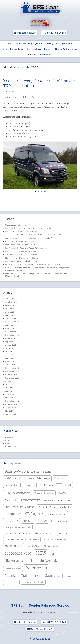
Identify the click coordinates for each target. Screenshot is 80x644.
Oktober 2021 (11, 302)
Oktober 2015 (11, 375)
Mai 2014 (9, 411)
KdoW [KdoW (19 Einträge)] (42, 521)
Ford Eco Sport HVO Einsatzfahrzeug (21, 251)
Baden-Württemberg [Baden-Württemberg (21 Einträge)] (22, 471)
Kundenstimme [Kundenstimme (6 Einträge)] (60, 521)
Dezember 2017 (12, 322)
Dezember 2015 (12, 368)
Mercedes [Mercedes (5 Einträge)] (64, 534)
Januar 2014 (11, 414)
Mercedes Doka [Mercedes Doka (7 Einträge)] (14, 546)
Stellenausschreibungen (15, 225)
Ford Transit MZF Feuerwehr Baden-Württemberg (26, 248)
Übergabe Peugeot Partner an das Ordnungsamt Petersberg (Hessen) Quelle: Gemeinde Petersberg (37, 269)
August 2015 (11, 381)
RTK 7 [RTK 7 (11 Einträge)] (37, 576)
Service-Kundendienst (13, 49)
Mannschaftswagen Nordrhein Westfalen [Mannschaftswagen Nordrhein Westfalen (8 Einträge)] (30, 534)
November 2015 (12, 371)
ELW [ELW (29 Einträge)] (62, 492)
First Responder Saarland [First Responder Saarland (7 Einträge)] (20, 507)
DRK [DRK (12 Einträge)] (68, 485)
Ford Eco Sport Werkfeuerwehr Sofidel (21, 231)
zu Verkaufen (11, 447)
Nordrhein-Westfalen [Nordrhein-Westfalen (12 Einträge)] (44, 561)
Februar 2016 (11, 361)
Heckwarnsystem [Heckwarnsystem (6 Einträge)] (57, 514)
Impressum (46, 55)
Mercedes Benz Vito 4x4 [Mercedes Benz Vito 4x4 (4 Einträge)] (55, 540)
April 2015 (10, 394)
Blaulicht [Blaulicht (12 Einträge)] (61, 478)
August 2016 (11, 345)
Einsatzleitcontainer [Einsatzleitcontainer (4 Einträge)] (44, 493)
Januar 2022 (11, 299)
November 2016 (12, 335)
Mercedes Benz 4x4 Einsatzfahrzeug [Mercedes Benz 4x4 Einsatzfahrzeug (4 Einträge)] (22, 540)
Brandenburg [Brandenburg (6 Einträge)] (12, 485)
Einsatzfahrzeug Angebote (29, 43)
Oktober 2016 (11, 338)
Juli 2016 (9, 348)
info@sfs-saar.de (25, 33)
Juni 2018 (10, 309)
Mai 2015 (9, 391)
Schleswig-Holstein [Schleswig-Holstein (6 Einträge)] (33, 582)
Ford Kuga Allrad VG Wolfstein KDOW (21, 261)
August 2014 (11, 408)
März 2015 (10, 398)
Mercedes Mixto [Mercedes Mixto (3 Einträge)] (33, 546)
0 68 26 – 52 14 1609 (40, 629)
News (8, 440)
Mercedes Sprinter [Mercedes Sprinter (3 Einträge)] (52, 546)
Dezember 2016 (12, 332)
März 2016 (10, 358)
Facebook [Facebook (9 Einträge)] (11, 500)
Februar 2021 (11, 305)
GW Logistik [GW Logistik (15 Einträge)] (34, 514)
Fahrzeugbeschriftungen (39, 49)
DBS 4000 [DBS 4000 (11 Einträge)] (46, 485)
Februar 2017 (11, 328)
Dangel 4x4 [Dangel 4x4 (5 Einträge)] (29, 485)
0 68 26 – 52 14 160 (54, 33)
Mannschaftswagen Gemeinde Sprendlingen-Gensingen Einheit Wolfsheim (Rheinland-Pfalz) (37, 275)
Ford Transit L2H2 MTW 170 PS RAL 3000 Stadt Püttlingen (30, 228)
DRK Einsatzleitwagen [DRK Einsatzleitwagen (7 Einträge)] (18, 493)
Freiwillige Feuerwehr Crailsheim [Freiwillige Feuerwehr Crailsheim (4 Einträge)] (55, 507)
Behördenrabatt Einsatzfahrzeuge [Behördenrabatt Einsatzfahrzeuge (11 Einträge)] (27, 478)
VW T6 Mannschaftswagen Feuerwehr (21, 255)
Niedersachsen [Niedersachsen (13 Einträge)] (15, 561)
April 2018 (10, 312)
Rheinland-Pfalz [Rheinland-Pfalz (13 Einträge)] (17, 576)
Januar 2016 (11, 365)
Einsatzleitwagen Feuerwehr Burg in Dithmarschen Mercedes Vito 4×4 (34, 264)
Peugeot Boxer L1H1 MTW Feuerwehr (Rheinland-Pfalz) (29, 238)
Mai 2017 (9, 325)
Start (10, 43)
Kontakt (32, 55)
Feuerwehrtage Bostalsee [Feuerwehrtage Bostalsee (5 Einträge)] (57, 501)
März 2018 (10, 315)
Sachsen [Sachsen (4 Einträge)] (68, 576)
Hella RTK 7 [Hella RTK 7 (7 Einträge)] (12, 521)
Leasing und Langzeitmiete (59, 43)
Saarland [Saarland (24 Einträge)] (52, 575)
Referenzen (10, 97)
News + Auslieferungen (66, 49)
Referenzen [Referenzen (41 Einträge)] (36, 568)
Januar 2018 (11, 318)
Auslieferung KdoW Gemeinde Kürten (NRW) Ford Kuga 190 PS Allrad (35, 235)
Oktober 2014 (11, 404)
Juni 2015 (10, 388)
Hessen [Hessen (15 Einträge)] (28, 521)
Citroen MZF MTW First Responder (20, 241)
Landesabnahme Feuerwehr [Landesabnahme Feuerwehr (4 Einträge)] (18, 527)
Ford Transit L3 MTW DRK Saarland (20, 245)
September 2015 (12, 378)
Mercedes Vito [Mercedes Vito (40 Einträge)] (18, 553)
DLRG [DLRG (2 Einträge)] (59, 486)
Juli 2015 (9, 384)
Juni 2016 (10, 351)
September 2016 (12, 342)
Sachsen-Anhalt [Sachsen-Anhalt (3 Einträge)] (11, 583)
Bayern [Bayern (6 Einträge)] (47, 472)
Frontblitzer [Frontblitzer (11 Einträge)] (13, 514)
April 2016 (10, 355)
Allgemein (10, 437)
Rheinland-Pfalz (28, 97)
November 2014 (12, 401)
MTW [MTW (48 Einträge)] (41, 553)
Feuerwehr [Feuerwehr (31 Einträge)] (30, 500)
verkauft (9, 443)
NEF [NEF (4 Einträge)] (52, 554)
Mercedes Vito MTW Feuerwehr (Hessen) (22, 258)
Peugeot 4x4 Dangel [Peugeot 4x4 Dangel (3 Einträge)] (13, 569)
